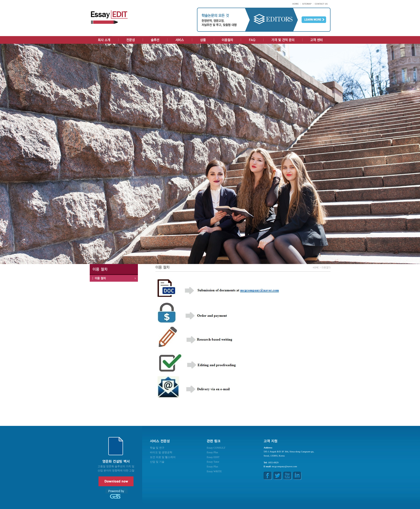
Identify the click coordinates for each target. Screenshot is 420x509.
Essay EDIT (213, 457)
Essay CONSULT (216, 448)
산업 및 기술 (157, 462)
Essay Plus (213, 452)
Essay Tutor (213, 462)
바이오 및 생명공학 (161, 452)
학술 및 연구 (157, 448)
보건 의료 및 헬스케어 (163, 457)
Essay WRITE (214, 471)
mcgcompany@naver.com (284, 466)
